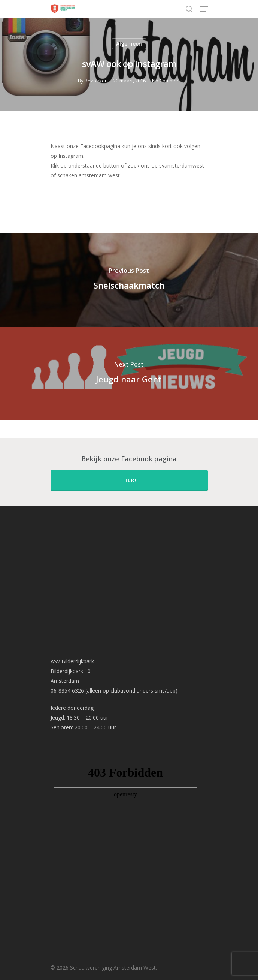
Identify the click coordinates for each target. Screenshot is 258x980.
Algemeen (129, 44)
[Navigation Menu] (204, 9)
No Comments (168, 81)
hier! (129, 480)
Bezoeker (96, 81)
